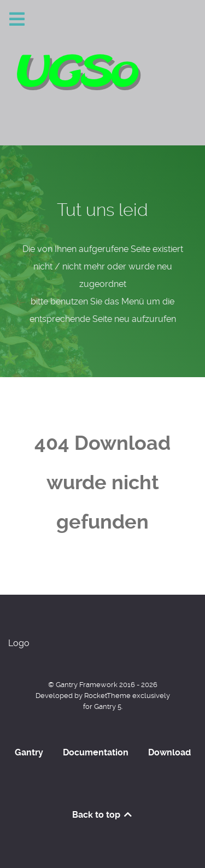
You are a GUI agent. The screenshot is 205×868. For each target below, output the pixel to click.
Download (169, 752)
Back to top (103, 815)
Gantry (29, 752)
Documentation (96, 752)
